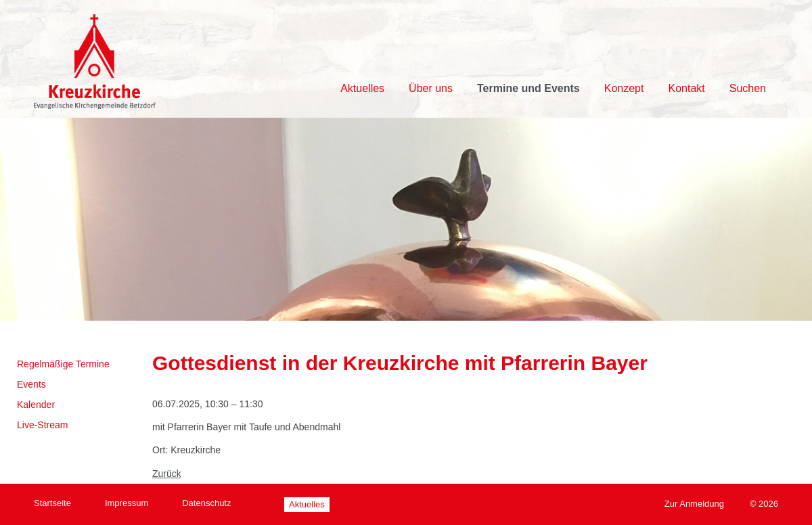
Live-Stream (42, 425)
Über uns (431, 88)
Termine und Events (528, 88)
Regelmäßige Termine (63, 364)
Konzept (624, 88)
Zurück (167, 474)
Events (31, 384)
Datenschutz (206, 503)
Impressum (127, 503)
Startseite (52, 503)
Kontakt (686, 88)
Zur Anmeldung (694, 504)
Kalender (36, 405)
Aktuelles (362, 88)
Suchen (748, 88)
